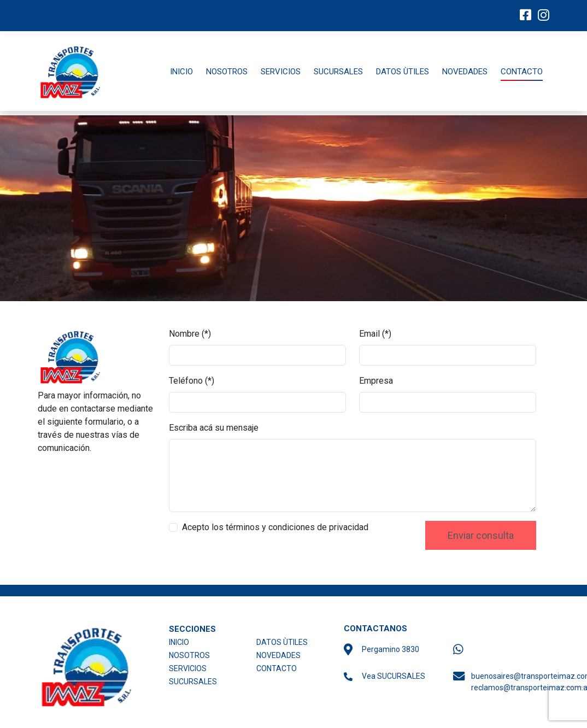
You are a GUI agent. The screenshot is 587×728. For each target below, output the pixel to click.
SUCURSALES (338, 72)
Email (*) (375, 334)
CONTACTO (522, 72)
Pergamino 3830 (391, 649)
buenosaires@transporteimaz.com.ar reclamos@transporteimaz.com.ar (513, 682)
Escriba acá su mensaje (214, 428)
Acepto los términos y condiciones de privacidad (275, 527)
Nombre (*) (190, 334)
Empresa (376, 381)
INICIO (181, 72)
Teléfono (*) (192, 381)
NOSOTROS (227, 72)
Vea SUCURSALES (394, 676)
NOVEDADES (465, 72)
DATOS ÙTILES (403, 72)
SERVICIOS (281, 72)
